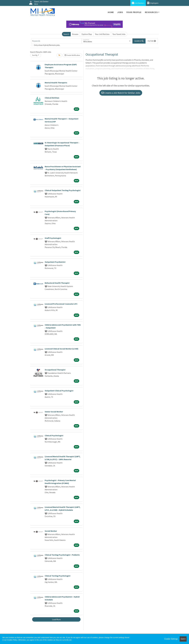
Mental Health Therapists (56, 83)
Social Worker (51, 531)
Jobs (120, 12)
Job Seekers (138, 3)
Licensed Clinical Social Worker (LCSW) (62, 349)
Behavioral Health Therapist (57, 283)
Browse (75, 34)
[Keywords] (56, 41)
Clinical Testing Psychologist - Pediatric (62, 555)
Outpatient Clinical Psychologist (59, 391)
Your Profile (134, 12)
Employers (153, 3)
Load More (56, 619)
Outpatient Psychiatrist (55, 262)
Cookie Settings (171, 639)
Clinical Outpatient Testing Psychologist (63, 190)
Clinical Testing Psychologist (58, 576)
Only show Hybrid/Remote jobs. (47, 45)
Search (66, 34)
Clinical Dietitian (52, 98)
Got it (183, 639)
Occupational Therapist (55, 370)
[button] (152, 41)
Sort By (35, 55)
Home (111, 12)
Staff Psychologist (53, 238)
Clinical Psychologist (54, 435)
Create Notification (72, 55)
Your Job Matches (102, 34)
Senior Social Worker (54, 412)
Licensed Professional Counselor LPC (61, 304)
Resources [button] (151, 12)
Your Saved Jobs (119, 34)
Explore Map (87, 34)
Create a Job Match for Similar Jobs (121, 93)
